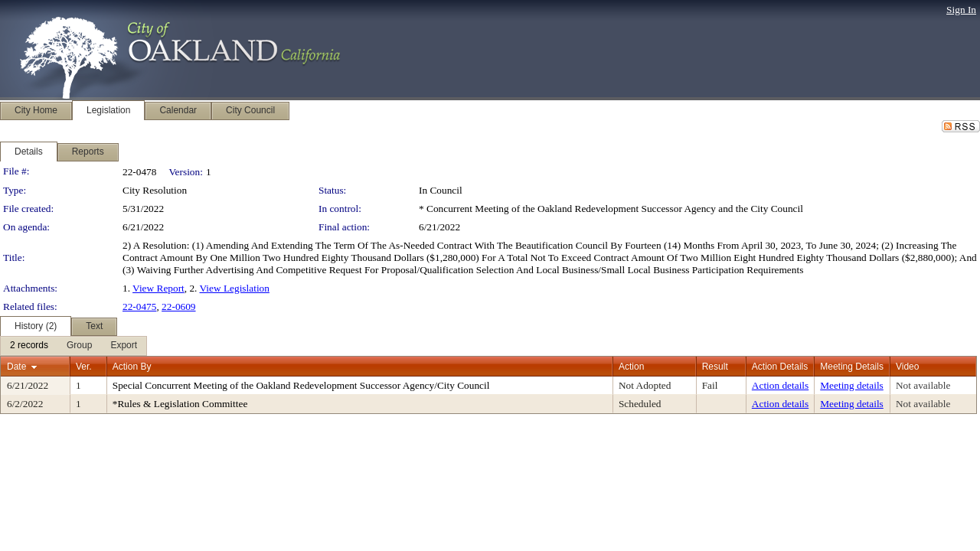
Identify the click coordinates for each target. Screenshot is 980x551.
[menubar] (73, 346)
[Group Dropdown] (79, 346)
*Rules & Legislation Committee (180, 404)
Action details (780, 385)
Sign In (961, 10)
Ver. (84, 367)
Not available (923, 385)
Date (16, 367)
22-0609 (178, 306)
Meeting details (852, 385)
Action (631, 367)
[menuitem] (29, 346)
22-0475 (139, 306)
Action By (132, 367)
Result (715, 367)
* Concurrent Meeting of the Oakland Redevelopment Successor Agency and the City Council (611, 209)
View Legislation (235, 288)
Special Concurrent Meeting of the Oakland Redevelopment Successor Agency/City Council (301, 385)
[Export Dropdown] (124, 346)
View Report (158, 288)
